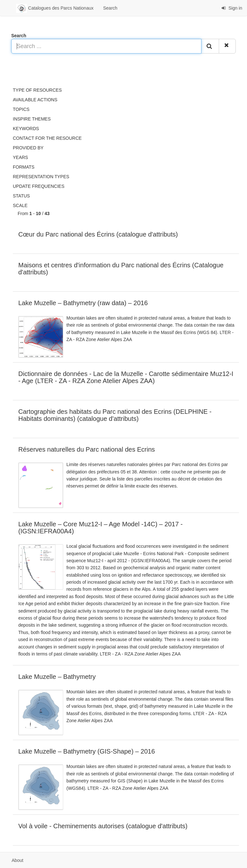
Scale (20, 205)
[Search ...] (106, 46)
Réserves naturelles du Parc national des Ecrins (87, 449)
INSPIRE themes (32, 119)
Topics (21, 109)
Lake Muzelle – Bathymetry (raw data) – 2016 (83, 303)
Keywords (26, 129)
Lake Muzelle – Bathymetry (57, 677)
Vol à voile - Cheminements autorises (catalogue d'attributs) (103, 826)
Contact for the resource (47, 138)
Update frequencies (39, 186)
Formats (24, 167)
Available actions (35, 100)
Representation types (41, 177)
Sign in (232, 8)
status (21, 196)
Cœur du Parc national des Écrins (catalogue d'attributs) (98, 234)
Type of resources (37, 90)
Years (20, 157)
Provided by (28, 148)
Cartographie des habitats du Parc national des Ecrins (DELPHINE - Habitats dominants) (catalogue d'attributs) (115, 415)
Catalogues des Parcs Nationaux (55, 8)
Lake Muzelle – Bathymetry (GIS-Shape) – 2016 (87, 751)
